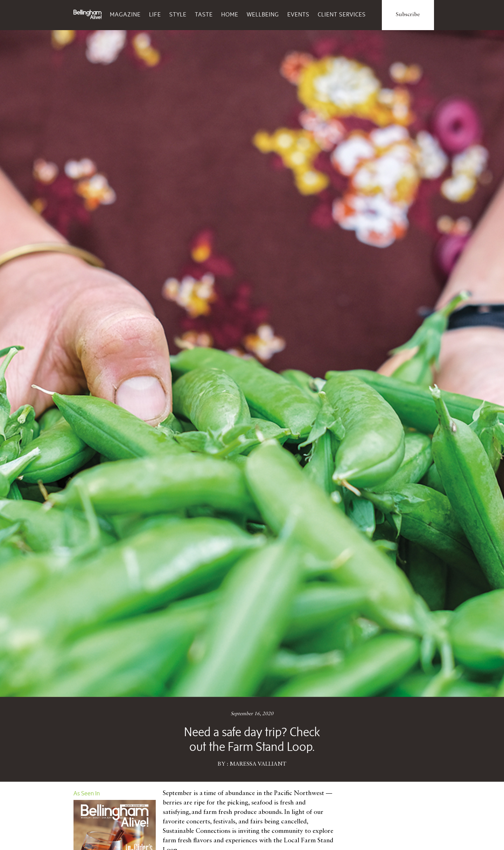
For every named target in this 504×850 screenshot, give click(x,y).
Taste (204, 14)
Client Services (342, 14)
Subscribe (408, 15)
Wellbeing (263, 14)
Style (178, 14)
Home (230, 14)
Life (155, 14)
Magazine (125, 14)
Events (298, 14)
